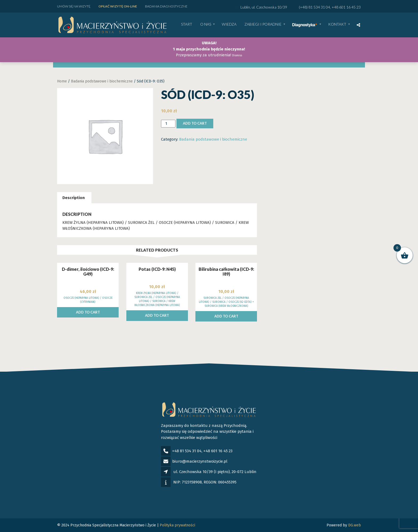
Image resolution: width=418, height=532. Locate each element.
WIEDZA (229, 24)
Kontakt (337, 24)
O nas (206, 24)
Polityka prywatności (177, 525)
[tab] (74, 198)
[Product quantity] (168, 124)
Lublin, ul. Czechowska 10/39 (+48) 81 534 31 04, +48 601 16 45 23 (298, 7)
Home (62, 81)
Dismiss (237, 55)
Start (187, 24)
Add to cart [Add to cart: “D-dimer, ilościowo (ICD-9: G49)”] (88, 312)
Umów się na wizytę (74, 6)
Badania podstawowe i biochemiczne (102, 81)
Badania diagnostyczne (166, 6)
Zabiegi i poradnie (263, 24)
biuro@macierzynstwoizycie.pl (200, 461)
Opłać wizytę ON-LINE (118, 6)
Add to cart (195, 123)
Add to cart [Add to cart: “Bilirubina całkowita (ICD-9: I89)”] (226, 316)
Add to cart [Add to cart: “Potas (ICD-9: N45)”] (157, 315)
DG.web (355, 525)
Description (74, 198)
